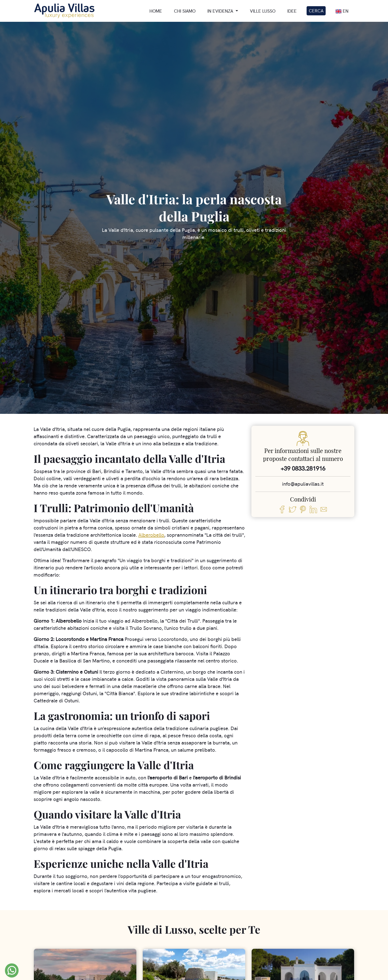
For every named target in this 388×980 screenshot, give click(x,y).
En (342, 11)
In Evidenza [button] (221, 11)
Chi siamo (185, 11)
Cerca (316, 11)
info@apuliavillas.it (303, 484)
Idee (292, 11)
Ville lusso (263, 11)
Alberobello (151, 535)
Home (156, 11)
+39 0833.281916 (303, 468)
